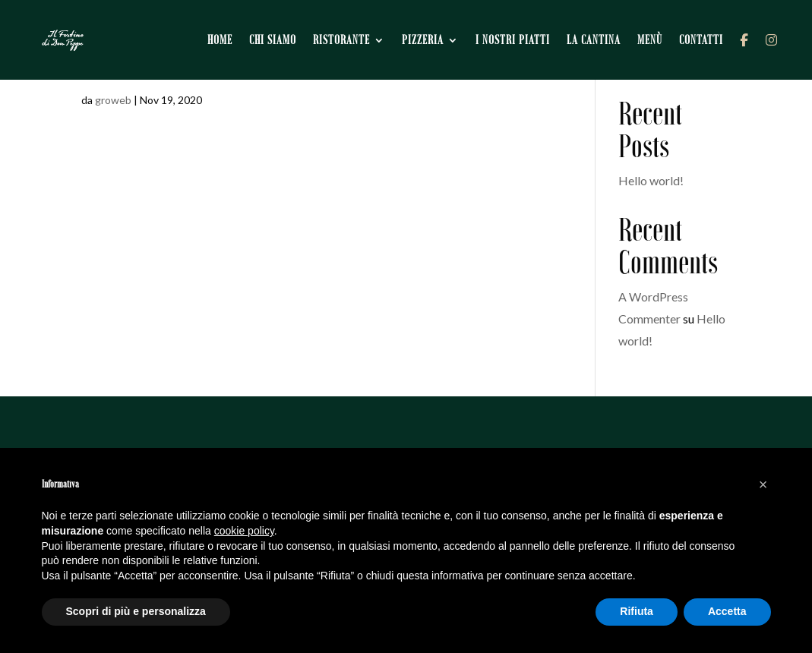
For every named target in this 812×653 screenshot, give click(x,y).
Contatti (703, 38)
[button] (763, 484)
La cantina (595, 38)
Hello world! (651, 180)
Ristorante (343, 38)
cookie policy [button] (244, 531)
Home (221, 38)
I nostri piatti (514, 38)
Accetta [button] (727, 611)
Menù (651, 38)
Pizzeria (424, 38)
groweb (113, 100)
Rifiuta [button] (637, 611)
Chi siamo (274, 38)
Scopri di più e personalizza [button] (136, 611)
